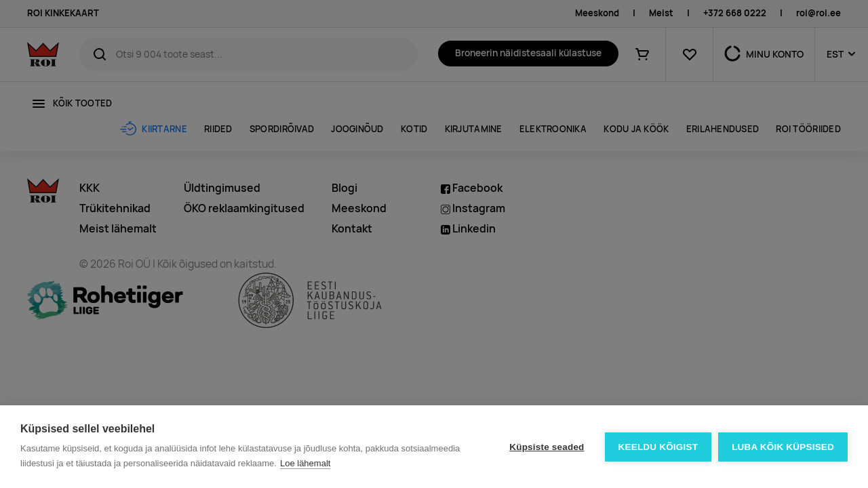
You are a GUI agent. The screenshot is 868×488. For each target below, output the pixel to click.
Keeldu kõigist (658, 447)
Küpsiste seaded (547, 447)
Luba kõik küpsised (783, 447)
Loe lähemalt (305, 463)
